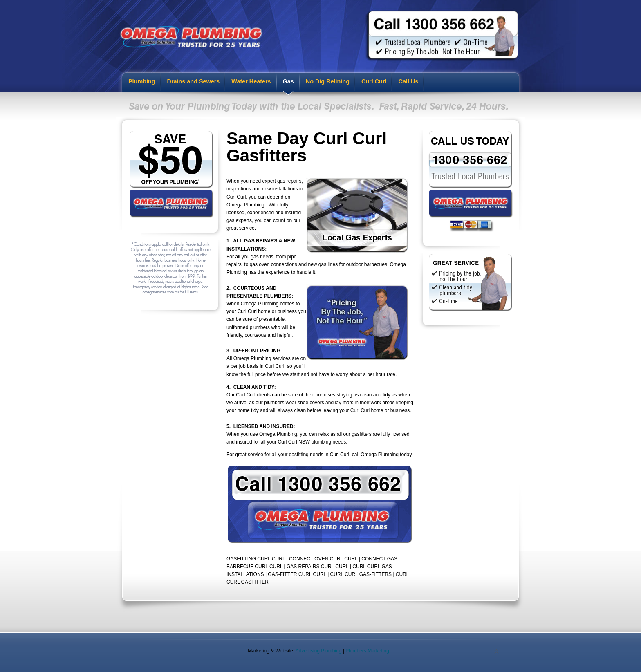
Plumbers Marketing (367, 651)
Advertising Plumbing (319, 651)
